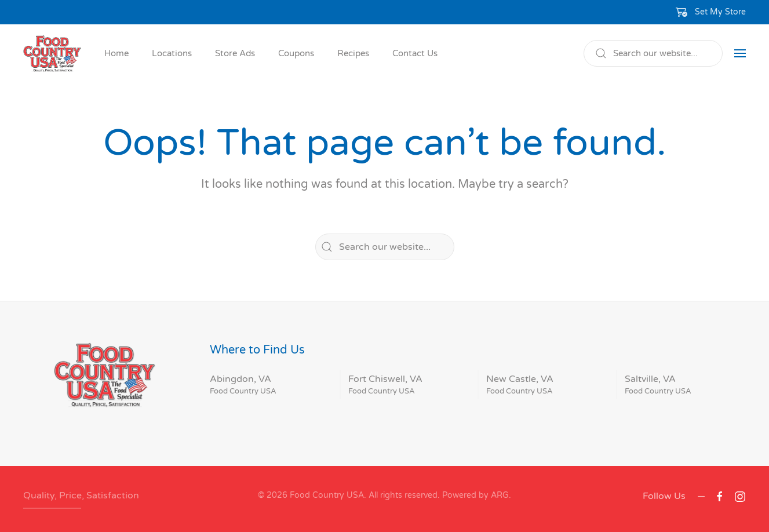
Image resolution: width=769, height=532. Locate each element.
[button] (711, 12)
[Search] (653, 53)
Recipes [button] (353, 53)
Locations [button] (172, 53)
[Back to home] (52, 53)
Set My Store (720, 12)
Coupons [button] (296, 53)
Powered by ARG (474, 495)
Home (116, 53)
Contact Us (415, 53)
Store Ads (235, 53)
